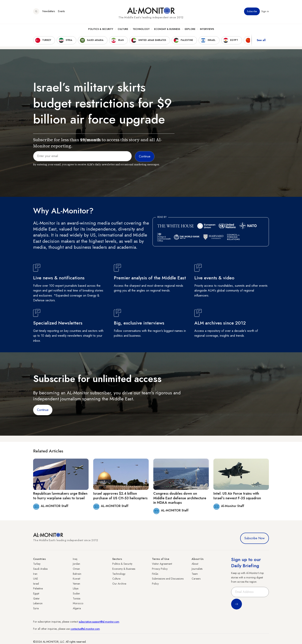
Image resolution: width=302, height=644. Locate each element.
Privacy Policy (160, 569)
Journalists (197, 569)
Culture (123, 29)
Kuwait (76, 579)
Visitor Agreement (162, 564)
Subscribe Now (255, 538)
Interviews (207, 29)
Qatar (36, 598)
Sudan (76, 593)
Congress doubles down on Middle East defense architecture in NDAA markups (180, 498)
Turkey (37, 564)
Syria (36, 608)
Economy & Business (167, 29)
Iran (35, 574)
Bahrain (77, 574)
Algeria (77, 608)
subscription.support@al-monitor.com (99, 622)
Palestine (38, 588)
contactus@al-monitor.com (85, 629)
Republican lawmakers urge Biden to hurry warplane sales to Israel (60, 496)
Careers (196, 579)
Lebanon (38, 603)
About (195, 564)
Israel (36, 584)
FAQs (155, 574)
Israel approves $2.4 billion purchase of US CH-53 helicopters (120, 496)
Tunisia (77, 598)
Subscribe (252, 11)
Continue (43, 410)
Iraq (75, 559)
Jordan (76, 564)
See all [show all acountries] (261, 40)
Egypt (36, 593)
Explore (190, 29)
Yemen (76, 584)
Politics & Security (101, 29)
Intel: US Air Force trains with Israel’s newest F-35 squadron (237, 496)
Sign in (265, 11)
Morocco (78, 603)
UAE (36, 579)
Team (195, 574)
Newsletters (49, 11)
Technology (141, 29)
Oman (76, 569)
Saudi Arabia (40, 569)
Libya (76, 588)
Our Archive (119, 584)
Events (61, 11)
